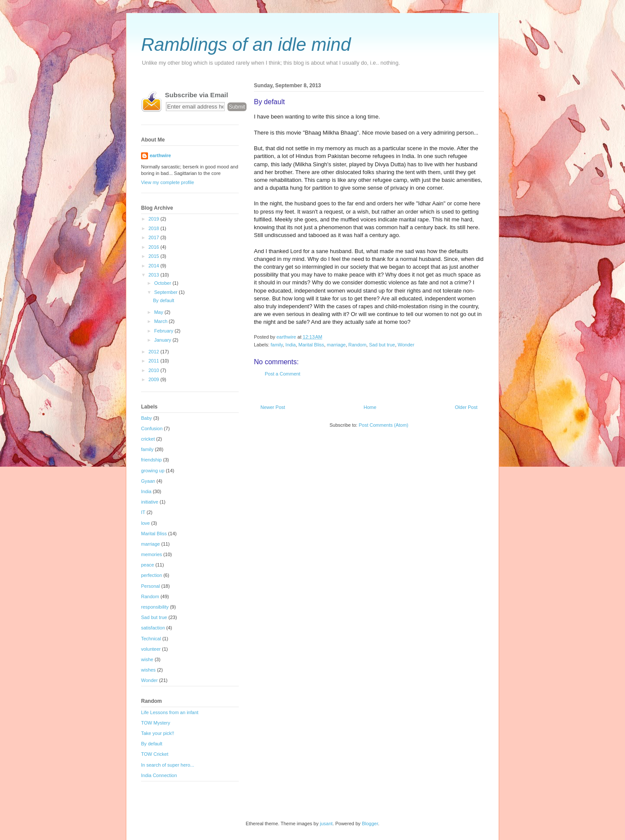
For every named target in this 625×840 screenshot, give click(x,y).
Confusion (152, 428)
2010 (155, 370)
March (161, 321)
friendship (151, 460)
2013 (155, 275)
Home (370, 407)
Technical (151, 639)
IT (143, 512)
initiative (150, 502)
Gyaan (148, 481)
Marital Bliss (311, 345)
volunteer (151, 649)
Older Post (466, 407)
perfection (151, 575)
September (166, 292)
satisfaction (153, 628)
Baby (146, 418)
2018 (155, 228)
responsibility (155, 607)
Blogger (370, 824)
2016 (155, 247)
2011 (155, 361)
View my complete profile (168, 182)
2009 (155, 379)
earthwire (160, 155)
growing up (153, 471)
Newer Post (273, 407)
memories (151, 554)
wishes (148, 670)
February (164, 331)
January (163, 340)
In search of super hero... (168, 765)
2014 (155, 266)
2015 (155, 256)
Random (358, 345)
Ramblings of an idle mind (246, 44)
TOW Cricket (155, 754)
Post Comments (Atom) (383, 425)
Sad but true (382, 345)
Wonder (406, 345)
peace (148, 565)
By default (163, 300)
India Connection (159, 775)
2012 (155, 352)
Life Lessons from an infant (170, 712)
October (163, 283)
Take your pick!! (158, 733)
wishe (147, 659)
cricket (148, 439)
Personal (150, 586)
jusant (326, 824)
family (277, 345)
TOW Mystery (156, 723)
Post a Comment (283, 374)
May (159, 312)
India (291, 345)
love (145, 523)
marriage (336, 345)
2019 (155, 219)
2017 (155, 237)
